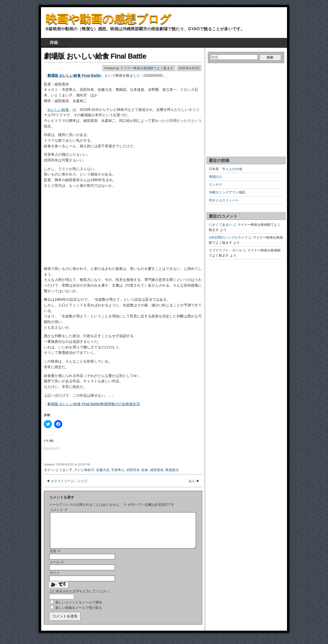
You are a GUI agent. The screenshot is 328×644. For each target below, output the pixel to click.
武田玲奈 (133, 470)
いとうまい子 (62, 470)
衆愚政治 (172, 470)
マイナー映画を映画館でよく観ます (147, 68)
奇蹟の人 (216, 177)
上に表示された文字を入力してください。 (81, 597)
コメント (59, 510)
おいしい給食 (58, 110)
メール (57, 568)
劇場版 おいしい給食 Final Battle (95, 56)
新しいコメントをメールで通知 (79, 608)
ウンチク (216, 185)
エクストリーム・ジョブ (69, 481)
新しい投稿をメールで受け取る (79, 614)
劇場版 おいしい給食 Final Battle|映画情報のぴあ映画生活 (94, 404)
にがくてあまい (221, 225)
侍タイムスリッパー (224, 200)
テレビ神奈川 (84, 470)
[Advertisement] (76, 229)
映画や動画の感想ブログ (108, 19)
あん (192, 481)
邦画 (54, 43)
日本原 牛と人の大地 (225, 169)
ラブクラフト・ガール (225, 250)
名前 (55, 557)
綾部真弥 (157, 470)
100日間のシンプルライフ (228, 237)
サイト (55, 579)
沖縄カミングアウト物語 (227, 192)
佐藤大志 (103, 470)
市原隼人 (118, 470)
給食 (145, 470)
